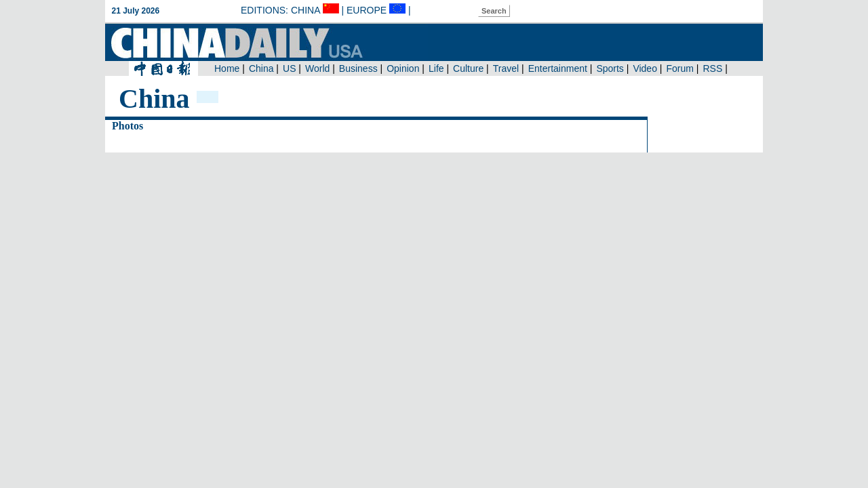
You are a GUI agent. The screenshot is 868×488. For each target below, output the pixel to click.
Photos (127, 126)
